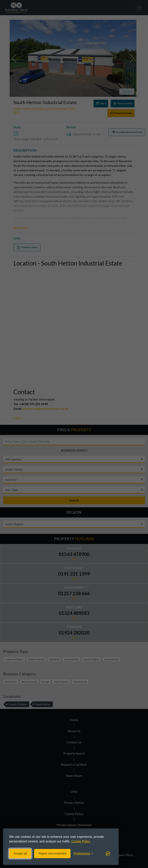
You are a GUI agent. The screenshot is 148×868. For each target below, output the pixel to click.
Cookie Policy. (81, 841)
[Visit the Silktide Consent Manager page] (108, 854)
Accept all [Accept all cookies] (20, 853)
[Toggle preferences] (83, 854)
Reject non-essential (52, 853)
